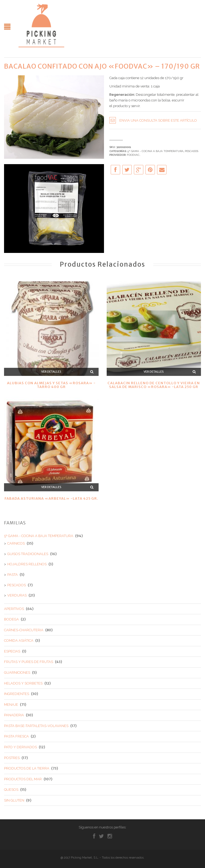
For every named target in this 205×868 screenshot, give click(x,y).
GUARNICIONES (17, 673)
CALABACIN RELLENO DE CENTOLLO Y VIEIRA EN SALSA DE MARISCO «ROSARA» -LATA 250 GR (154, 385)
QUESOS (11, 790)
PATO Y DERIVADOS (20, 747)
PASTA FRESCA (16, 736)
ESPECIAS (12, 651)
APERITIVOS (14, 609)
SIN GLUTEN (14, 800)
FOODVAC (133, 155)
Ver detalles (51, 372)
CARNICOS (16, 543)
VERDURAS (17, 595)
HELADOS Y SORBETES (23, 683)
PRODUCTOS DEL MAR (23, 779)
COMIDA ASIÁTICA (19, 641)
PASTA (13, 575)
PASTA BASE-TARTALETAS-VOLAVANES (36, 726)
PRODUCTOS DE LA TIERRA (27, 768)
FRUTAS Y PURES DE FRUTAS (29, 662)
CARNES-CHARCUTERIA (24, 630)
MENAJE (11, 705)
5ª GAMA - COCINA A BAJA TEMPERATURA (155, 151)
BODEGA (11, 619)
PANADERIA (14, 715)
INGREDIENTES (17, 694)
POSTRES (12, 758)
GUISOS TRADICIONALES (28, 554)
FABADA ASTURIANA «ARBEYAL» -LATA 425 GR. (51, 498)
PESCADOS (192, 151)
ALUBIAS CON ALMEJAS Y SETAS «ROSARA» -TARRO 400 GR (51, 385)
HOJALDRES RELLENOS (27, 564)
